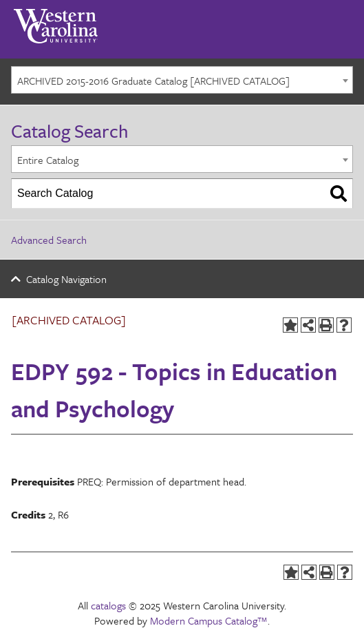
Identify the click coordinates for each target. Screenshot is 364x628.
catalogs (108, 605)
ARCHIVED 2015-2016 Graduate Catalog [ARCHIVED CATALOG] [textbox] (153, 81)
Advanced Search (49, 240)
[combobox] (182, 80)
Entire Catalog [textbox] (48, 160)
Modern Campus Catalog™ (209, 620)
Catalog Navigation (66, 279)
